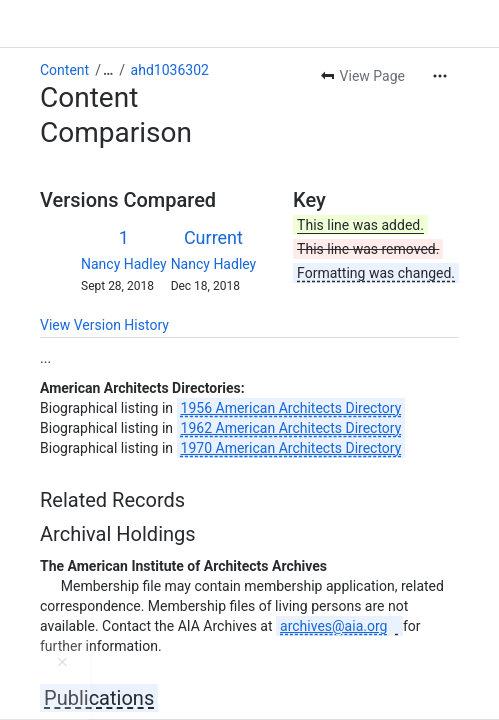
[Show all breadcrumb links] (108, 70)
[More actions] (440, 76)
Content (64, 70)
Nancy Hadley (124, 264)
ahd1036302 (170, 70)
